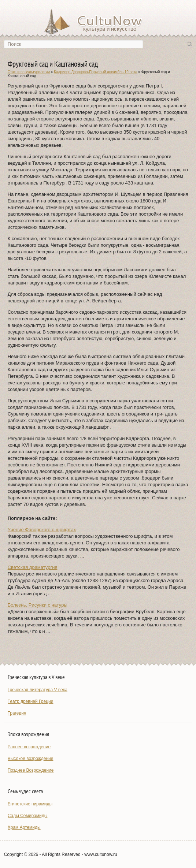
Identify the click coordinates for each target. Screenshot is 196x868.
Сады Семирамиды (28, 816)
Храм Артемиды (24, 827)
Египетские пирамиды (30, 804)
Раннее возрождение (29, 747)
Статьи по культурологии (29, 72)
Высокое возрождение (31, 759)
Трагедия (17, 713)
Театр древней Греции (31, 701)
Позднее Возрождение (31, 770)
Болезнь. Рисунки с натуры (38, 605)
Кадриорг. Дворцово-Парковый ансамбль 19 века (95, 72)
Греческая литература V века (38, 690)
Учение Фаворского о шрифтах (42, 530)
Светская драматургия (33, 567)
